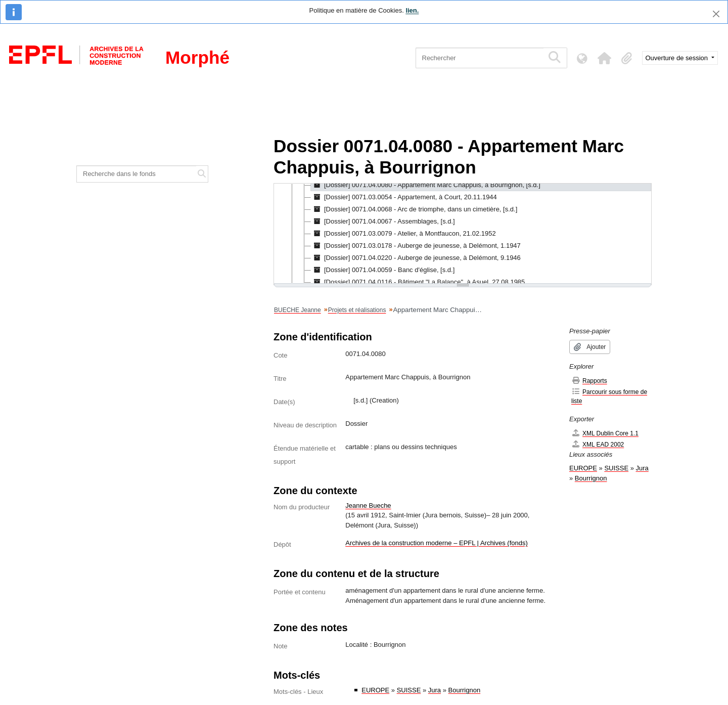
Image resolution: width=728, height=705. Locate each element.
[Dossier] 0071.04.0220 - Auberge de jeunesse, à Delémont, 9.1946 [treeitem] (416, 258)
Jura (435, 690)
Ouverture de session (678, 58)
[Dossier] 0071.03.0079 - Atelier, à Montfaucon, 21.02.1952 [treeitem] (403, 234)
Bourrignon (465, 690)
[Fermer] (716, 14)
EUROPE (375, 690)
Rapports (589, 381)
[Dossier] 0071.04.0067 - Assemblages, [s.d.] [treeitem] (383, 222)
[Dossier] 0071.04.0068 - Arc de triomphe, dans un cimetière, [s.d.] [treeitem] (414, 209)
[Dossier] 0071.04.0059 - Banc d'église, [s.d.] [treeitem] (383, 270)
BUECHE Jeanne (298, 310)
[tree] (463, 234)
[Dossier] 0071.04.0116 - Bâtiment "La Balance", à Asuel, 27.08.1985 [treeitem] (418, 282)
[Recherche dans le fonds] (136, 174)
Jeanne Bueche (368, 505)
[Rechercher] (480, 58)
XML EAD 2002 (598, 444)
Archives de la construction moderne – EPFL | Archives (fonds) (437, 543)
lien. (412, 10)
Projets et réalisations (357, 310)
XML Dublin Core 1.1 (605, 433)
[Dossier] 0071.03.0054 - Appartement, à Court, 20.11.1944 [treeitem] (404, 197)
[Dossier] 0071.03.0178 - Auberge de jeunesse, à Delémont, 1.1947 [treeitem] (416, 246)
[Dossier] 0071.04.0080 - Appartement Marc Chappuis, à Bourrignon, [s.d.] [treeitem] (426, 185)
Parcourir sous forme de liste (609, 396)
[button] (605, 58)
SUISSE (409, 690)
